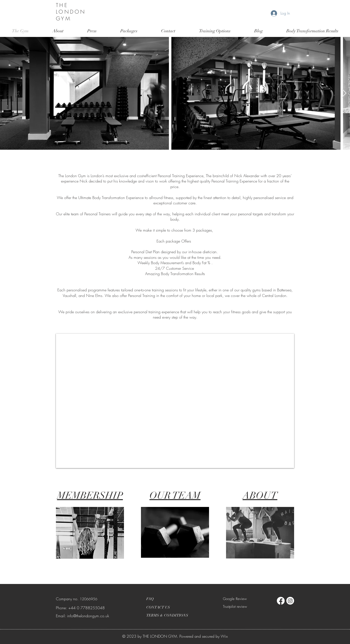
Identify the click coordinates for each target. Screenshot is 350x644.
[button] (215, 31)
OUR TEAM (175, 496)
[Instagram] (290, 601)
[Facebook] (281, 601)
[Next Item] (344, 93)
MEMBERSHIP (90, 496)
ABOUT (260, 496)
